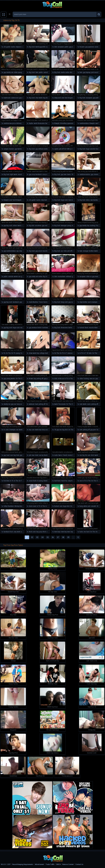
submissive (15, 98)
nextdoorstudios (85, 174)
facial (98, 149)
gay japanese (90, 47)
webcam (32, 404)
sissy (44, 174)
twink (41, 98)
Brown (31, 379)
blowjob (57, 123)
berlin (70, 328)
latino (88, 200)
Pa (4, 353)
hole (65, 251)
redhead (68, 277)
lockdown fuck (47, 328)
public (67, 47)
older (88, 277)
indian (15, 226)
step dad (44, 200)
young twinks (11, 379)
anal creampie (93, 302)
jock (89, 506)
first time (6, 481)
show (31, 353)
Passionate (62, 404)
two (33, 455)
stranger (86, 251)
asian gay (98, 47)
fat (86, 455)
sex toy (41, 455)
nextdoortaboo (84, 123)
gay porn (47, 379)
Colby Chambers (9, 506)
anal (63, 98)
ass (62, 251)
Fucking (98, 226)
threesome (64, 328)
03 (37, 537)
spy (17, 251)
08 (63, 537)
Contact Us (79, 864)
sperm (56, 149)
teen (65, 174)
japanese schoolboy (74, 123)
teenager (64, 226)
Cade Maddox (33, 302)
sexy (69, 481)
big (83, 455)
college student (45, 353)
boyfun (31, 123)
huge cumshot (91, 149)
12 (78, 537)
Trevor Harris (43, 302)
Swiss (60, 455)
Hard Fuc (64, 481)
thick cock (32, 532)
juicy (41, 532)
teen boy (64, 532)
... (73, 537)
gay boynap (87, 72)
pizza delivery (17, 123)
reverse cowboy (72, 353)
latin (56, 47)
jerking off (40, 379)
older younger (19, 72)
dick (56, 379)
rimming (96, 174)
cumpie (6, 149)
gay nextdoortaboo (10, 251)
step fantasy (23, 251)
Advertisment (39, 864)
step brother (83, 302)
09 (68, 537)
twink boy (36, 353)
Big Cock (32, 47)
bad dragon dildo (71, 98)
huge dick (66, 506)
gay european (74, 47)
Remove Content (68, 864)
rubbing (75, 149)
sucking (93, 226)
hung (81, 506)
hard (88, 532)
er (91, 277)
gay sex (98, 379)
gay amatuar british (35, 328)
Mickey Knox (19, 506)
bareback (96, 200)
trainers (12, 149)
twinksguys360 (40, 47)
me (9, 404)
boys (72, 532)
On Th (13, 353)
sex (17, 430)
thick (44, 532)
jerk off (61, 149)
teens (69, 174)
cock (7, 430)
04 (42, 537)
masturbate (61, 277)
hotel (37, 455)
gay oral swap (47, 226)
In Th (81, 353)
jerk (30, 455)
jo (71, 149)
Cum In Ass (72, 200)
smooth (93, 506)
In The (71, 379)
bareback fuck (8, 532)
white (85, 506)
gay (37, 149)
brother (91, 251)
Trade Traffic (50, 864)
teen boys (57, 532)
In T (66, 353)
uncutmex (38, 226)
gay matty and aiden (36, 277)
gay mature (96, 277)
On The (8, 353)
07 (58, 537)
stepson (18, 47)
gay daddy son (8, 72)
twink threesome (39, 123)
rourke (13, 47)
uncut (31, 481)
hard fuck (57, 481)
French (65, 455)
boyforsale (7, 98)
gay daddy (83, 226)
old (100, 506)
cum (33, 430)
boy (88, 226)
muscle (45, 251)
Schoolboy (63, 123)
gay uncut (39, 251)
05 (48, 537)
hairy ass (20, 404)
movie (70, 455)
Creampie (12, 430)
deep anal (58, 98)
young (69, 226)
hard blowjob (17, 200)
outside (46, 72)
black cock (48, 455)
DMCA (58, 864)
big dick (46, 98)
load (37, 404)
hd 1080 (67, 149)
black (86, 328)
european (61, 47)
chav (37, 98)
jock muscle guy (96, 72)
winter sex (17, 277)
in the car (61, 379)
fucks (35, 481)
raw (91, 200)
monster (20, 174)
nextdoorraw (8, 123)
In (4, 430)
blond (45, 481)
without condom (44, 149)
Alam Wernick (99, 328)
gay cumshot (73, 302)
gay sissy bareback (35, 174)
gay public (96, 98)
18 (72, 174)
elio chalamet (74, 72)
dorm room (33, 506)
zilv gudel (7, 47)
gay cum (22, 302)
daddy (6, 404)
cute (47, 47)
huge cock (64, 200)
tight (12, 174)
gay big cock (8, 226)
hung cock (64, 302)
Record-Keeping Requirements (23, 864)
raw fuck (98, 123)
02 (32, 537)
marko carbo (65, 72)
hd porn (82, 47)
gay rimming (23, 98)
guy (5, 455)
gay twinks (18, 149)
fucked (82, 328)
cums (89, 404)
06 (53, 537)
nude (56, 455)
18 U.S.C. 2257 (6, 864)
